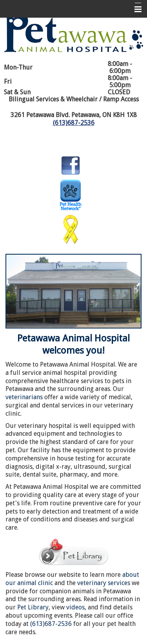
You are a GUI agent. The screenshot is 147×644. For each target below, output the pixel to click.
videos (75, 607)
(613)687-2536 (74, 123)
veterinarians (24, 397)
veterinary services (104, 583)
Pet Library (33, 607)
